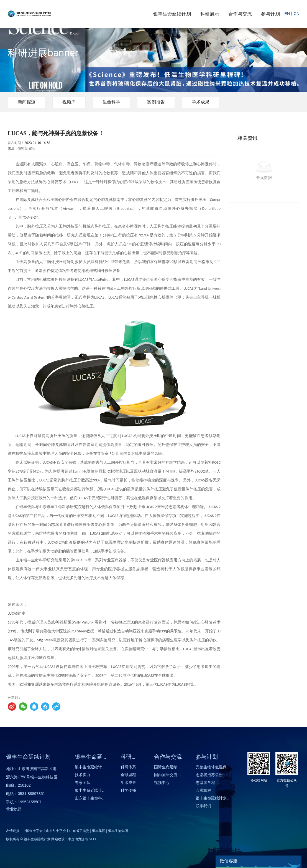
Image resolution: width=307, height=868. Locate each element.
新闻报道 (27, 102)
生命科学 (111, 102)
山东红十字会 (56, 831)
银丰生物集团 (118, 831)
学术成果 (201, 102)
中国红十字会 (33, 831)
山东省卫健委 (79, 831)
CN (296, 14)
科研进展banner (43, 53)
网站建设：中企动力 (66, 839)
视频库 (69, 102)
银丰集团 (99, 831)
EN (287, 14)
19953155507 (30, 802)
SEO (92, 839)
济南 (85, 839)
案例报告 (156, 102)
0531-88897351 (31, 794)
